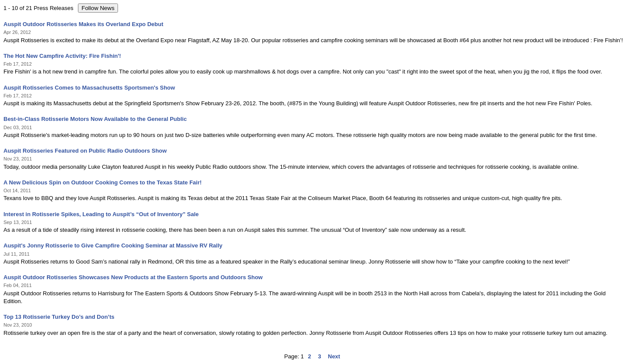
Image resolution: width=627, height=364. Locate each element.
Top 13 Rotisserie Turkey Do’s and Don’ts (59, 317)
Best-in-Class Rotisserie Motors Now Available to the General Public (95, 119)
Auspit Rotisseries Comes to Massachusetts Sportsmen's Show (89, 88)
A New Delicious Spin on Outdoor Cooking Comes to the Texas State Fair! (103, 182)
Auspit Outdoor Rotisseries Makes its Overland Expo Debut (83, 24)
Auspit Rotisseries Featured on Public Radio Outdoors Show (85, 151)
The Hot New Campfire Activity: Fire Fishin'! (62, 56)
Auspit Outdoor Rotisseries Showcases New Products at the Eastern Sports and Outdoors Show (133, 277)
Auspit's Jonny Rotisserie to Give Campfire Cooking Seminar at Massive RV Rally (113, 245)
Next (334, 356)
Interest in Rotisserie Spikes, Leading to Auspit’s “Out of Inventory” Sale (101, 214)
